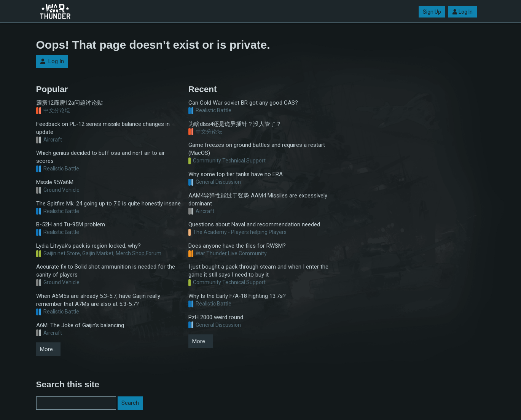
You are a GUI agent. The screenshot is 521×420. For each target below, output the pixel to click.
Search (130, 403)
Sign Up (432, 12)
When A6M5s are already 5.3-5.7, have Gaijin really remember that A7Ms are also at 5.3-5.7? (98, 300)
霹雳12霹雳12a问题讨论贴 (69, 103)
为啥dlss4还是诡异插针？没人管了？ (235, 124)
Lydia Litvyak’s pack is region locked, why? (88, 246)
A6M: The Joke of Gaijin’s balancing (80, 325)
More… (48, 349)
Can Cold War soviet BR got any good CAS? (243, 103)
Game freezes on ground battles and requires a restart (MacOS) (257, 149)
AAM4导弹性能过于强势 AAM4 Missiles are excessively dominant (258, 200)
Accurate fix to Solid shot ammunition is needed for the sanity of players (106, 271)
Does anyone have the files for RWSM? (237, 246)
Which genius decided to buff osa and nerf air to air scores (100, 157)
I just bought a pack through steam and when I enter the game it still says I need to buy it (258, 271)
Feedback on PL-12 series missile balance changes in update (103, 128)
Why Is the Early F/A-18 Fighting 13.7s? (237, 296)
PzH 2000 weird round (216, 317)
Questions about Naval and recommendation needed (254, 224)
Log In (462, 12)
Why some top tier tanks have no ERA (236, 174)
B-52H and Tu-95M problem (71, 224)
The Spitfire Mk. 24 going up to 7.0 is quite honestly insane (108, 204)
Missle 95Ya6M (55, 182)
